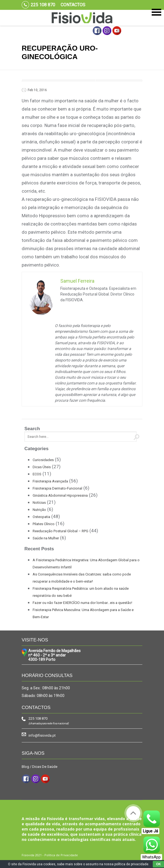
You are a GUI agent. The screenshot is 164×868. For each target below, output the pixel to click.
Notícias (39, 503)
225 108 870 (38, 718)
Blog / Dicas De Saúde (39, 767)
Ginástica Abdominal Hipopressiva (60, 495)
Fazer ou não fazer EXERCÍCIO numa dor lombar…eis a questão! (82, 603)
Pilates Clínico (44, 524)
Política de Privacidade (61, 855)
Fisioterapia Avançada (50, 481)
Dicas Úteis (42, 467)
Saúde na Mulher (46, 538)
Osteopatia (41, 517)
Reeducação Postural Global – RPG (60, 531)
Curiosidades (43, 460)
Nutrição (39, 510)
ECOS (37, 474)
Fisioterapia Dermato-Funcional (57, 488)
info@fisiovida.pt (42, 735)
